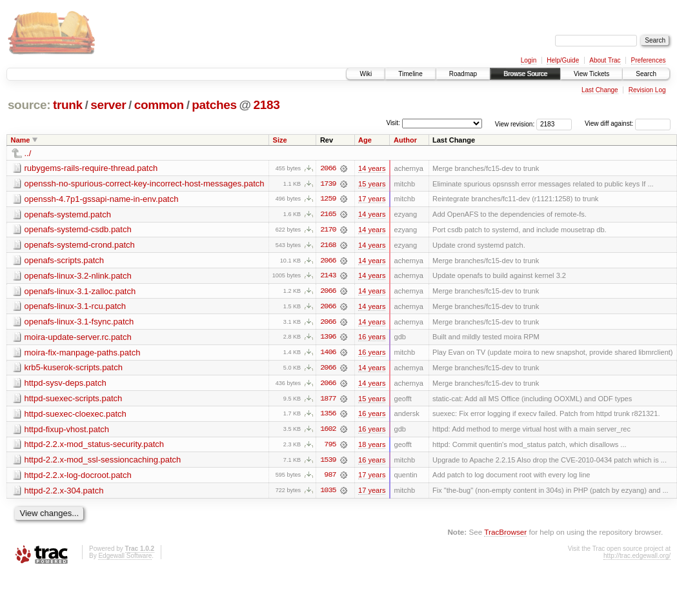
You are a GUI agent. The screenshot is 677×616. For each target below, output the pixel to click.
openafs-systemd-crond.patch (80, 245)
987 (330, 478)
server (108, 105)
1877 (328, 401)
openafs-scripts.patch (65, 261)
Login (529, 60)
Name (21, 140)
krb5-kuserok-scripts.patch (74, 369)
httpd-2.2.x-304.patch (64, 493)
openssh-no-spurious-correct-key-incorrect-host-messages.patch (145, 184)
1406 (328, 354)
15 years (372, 184)
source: (29, 105)
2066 (328, 168)
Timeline (410, 74)
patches (214, 105)
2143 (328, 277)
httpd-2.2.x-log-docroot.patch (78, 478)
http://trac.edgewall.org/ (637, 559)
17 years (372, 199)
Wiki (366, 74)
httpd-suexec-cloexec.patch (76, 416)
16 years (372, 339)
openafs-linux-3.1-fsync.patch (79, 323)
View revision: (515, 124)
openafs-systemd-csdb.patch (78, 230)
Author (405, 140)
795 (330, 447)
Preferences (649, 60)
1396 (328, 339)
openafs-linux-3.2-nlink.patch (78, 276)
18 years (372, 447)
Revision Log (647, 90)
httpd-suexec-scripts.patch (74, 400)
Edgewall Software (125, 559)
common (159, 105)
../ (28, 153)
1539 (328, 462)
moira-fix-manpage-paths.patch (83, 354)
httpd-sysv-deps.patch (66, 385)
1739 (328, 184)
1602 (328, 432)
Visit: (393, 123)
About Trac (605, 60)
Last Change (600, 90)
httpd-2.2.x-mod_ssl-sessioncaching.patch (103, 462)
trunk (68, 105)
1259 (328, 199)
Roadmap (463, 74)
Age (365, 140)
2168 (328, 246)
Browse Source (525, 74)
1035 (328, 493)
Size (280, 140)
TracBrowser (505, 535)
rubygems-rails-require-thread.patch (91, 168)
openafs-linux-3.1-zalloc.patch (80, 292)
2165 (328, 215)
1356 (328, 416)
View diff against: (628, 124)
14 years (372, 168)
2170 (328, 230)
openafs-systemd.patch (68, 214)
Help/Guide (563, 60)
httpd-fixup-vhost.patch (67, 431)
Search (646, 74)
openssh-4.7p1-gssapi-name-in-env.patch (102, 199)
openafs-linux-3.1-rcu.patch (76, 307)
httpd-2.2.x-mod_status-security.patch (95, 447)
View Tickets (591, 74)
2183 (267, 105)
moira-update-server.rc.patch (78, 338)
